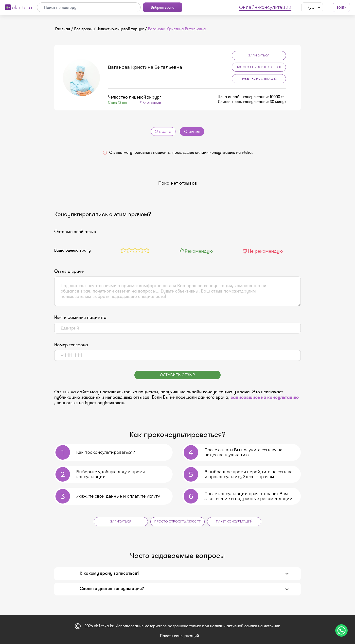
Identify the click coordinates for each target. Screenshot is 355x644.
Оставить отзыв (178, 375)
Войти (342, 8)
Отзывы (192, 131)
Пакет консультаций (259, 78)
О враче (163, 131)
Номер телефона (71, 345)
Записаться (259, 55)
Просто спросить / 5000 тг (259, 67)
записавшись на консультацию (265, 397)
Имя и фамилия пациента (80, 317)
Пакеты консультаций (179, 635)
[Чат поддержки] (341, 630)
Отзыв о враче (69, 271)
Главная (63, 29)
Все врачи (83, 29)
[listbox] (312, 7)
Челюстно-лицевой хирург (120, 29)
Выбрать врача (163, 7)
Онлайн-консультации (265, 7)
